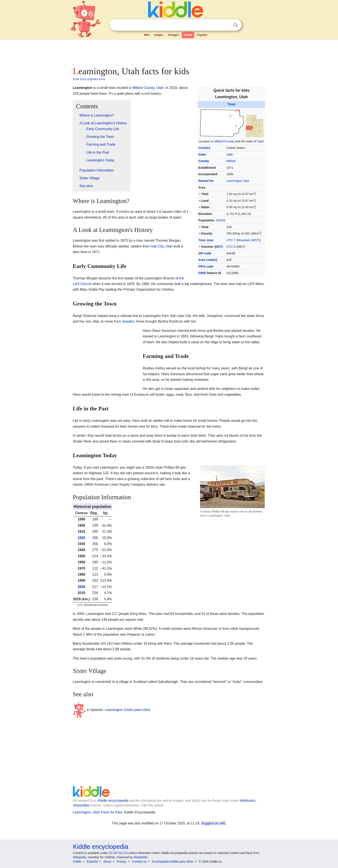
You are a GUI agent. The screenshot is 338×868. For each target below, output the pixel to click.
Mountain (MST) (249, 240)
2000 (81, 587)
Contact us (139, 862)
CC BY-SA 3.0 (118, 853)
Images (159, 35)
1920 (81, 538)
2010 (221, 220)
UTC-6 (231, 247)
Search (235, 25)
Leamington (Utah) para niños (128, 710)
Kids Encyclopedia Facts (89, 79)
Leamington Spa (238, 181)
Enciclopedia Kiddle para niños (173, 862)
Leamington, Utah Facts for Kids (98, 812)
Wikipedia (80, 857)
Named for (206, 181)
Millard (231, 161)
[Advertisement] (169, 52)
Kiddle (77, 862)
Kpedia (188, 35)
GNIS (202, 273)
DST (219, 247)
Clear (227, 25)
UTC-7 (231, 240)
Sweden (128, 321)
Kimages (173, 35)
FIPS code (206, 266)
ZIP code (205, 253)
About (107, 862)
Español (202, 35)
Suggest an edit (213, 823)
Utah (260, 141)
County (204, 161)
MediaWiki (141, 857)
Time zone (206, 240)
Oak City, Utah (162, 246)
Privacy (122, 862)
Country (204, 148)
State (202, 154)
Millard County (224, 141)
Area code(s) (208, 260)
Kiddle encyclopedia (113, 801)
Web (147, 35)
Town (232, 104)
